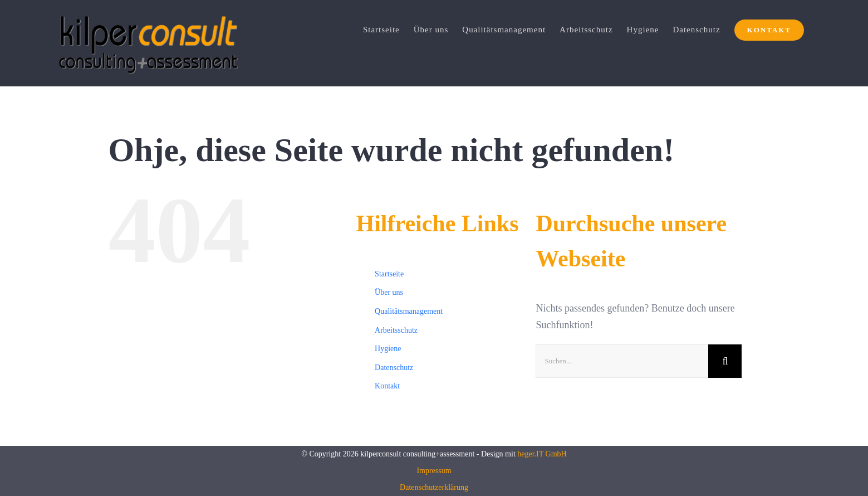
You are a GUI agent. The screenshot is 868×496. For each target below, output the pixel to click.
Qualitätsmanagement (409, 311)
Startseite (389, 274)
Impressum (434, 471)
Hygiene (388, 349)
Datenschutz (394, 368)
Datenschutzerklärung (434, 487)
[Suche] (725, 361)
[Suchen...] (622, 361)
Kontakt (387, 386)
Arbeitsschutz (396, 330)
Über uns (389, 292)
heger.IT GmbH (542, 454)
